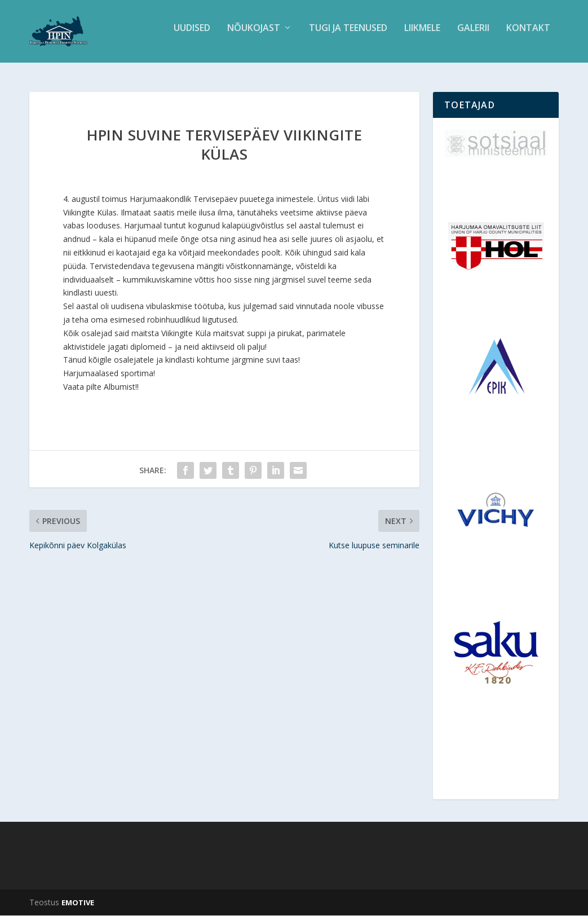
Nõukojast (254, 36)
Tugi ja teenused (348, 36)
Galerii (473, 36)
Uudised (192, 36)
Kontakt (528, 36)
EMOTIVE (78, 903)
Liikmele (422, 36)
